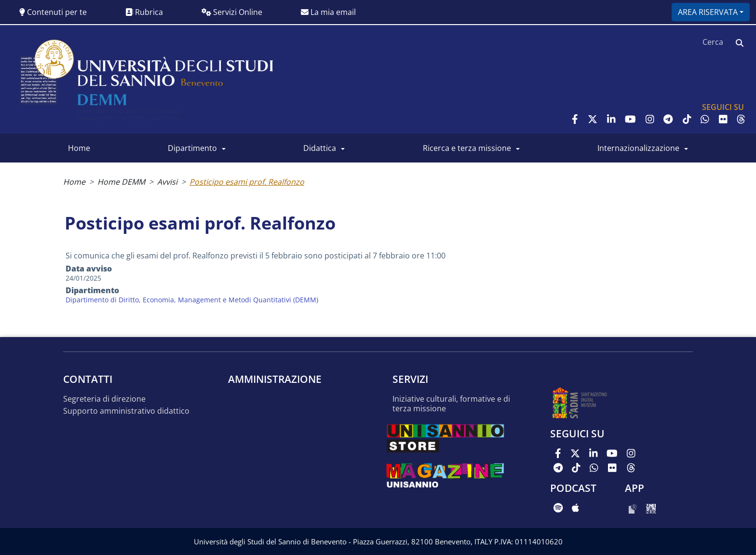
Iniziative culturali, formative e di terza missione (451, 404)
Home (79, 148)
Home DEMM (121, 182)
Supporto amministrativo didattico (126, 411)
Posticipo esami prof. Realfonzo (247, 182)
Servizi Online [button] (232, 12)
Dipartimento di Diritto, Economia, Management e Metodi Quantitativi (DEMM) (192, 300)
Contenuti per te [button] (53, 12)
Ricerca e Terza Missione (467, 148)
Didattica (320, 148)
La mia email (328, 12)
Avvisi (167, 182)
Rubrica (144, 12)
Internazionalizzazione (638, 148)
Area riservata (708, 12)
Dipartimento (192, 148)
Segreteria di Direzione (104, 399)
